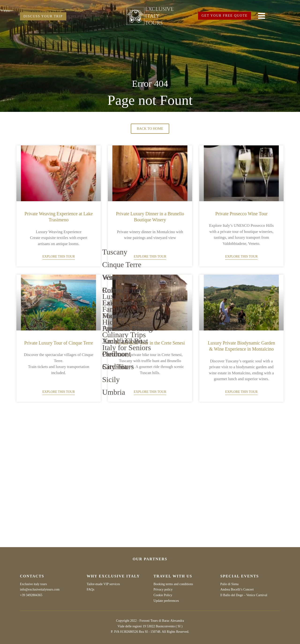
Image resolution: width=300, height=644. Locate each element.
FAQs (90, 589)
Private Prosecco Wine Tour (241, 214)
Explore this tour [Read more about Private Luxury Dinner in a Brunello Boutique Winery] (150, 256)
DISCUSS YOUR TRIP (43, 16)
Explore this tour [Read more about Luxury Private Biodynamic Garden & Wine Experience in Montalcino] (241, 392)
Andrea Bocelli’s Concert (237, 589)
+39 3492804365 (31, 595)
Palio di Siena (229, 584)
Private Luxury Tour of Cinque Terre (59, 343)
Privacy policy (163, 589)
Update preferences (166, 601)
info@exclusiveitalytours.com (40, 589)
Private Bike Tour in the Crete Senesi (150, 343)
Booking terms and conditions (173, 584)
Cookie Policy (163, 595)
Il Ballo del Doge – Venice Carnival (244, 595)
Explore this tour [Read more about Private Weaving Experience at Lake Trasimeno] (59, 256)
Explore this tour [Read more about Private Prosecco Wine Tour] (241, 256)
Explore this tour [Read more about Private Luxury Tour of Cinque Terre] (59, 392)
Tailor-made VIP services (103, 584)
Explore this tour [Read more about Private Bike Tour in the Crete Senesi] (150, 392)
